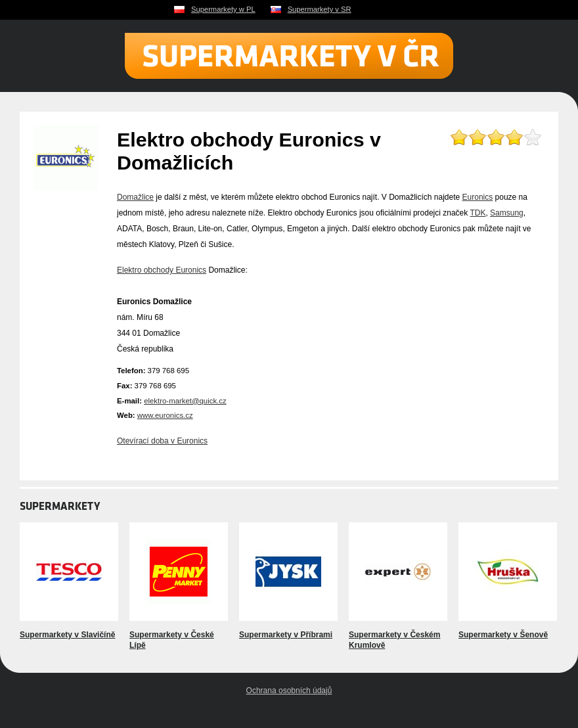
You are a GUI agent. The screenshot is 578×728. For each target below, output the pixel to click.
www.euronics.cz (165, 415)
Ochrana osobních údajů (289, 691)
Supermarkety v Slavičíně (67, 635)
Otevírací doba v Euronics (162, 441)
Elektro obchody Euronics (162, 270)
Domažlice (135, 197)
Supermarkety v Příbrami (286, 635)
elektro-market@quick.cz (185, 401)
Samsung (507, 213)
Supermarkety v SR (320, 9)
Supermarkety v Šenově (503, 635)
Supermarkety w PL (223, 9)
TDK (478, 213)
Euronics (478, 197)
